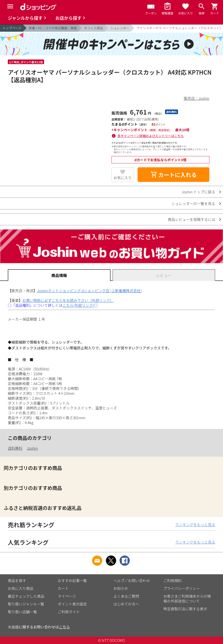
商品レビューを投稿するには (191, 219)
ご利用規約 (172, 580)
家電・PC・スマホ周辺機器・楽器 (53, 28)
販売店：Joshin (197, 98)
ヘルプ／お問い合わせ (132, 580)
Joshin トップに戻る (198, 192)
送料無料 (15, 448)
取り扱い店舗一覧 (22, 612)
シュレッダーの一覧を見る (193, 203)
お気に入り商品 (21, 588)
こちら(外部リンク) (78, 305)
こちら (64, 627)
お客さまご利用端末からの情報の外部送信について (187, 599)
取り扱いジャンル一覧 (26, 604)
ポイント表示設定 (72, 604)
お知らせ (121, 588)
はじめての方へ (126, 604)
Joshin (32, 448)
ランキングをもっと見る (195, 524)
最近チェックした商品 (26, 596)
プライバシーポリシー (182, 588)
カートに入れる (174, 175)
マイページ (67, 596)
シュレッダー (120, 28)
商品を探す (17, 580)
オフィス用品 (93, 28)
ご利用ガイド (69, 612)
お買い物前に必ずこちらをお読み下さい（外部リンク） (68, 300)
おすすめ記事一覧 (72, 580)
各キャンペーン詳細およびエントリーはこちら (151, 136)
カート (63, 588)
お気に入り (123, 178)
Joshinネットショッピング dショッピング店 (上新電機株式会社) (89, 291)
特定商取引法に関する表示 (185, 609)
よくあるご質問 (126, 596)
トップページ (12, 28)
